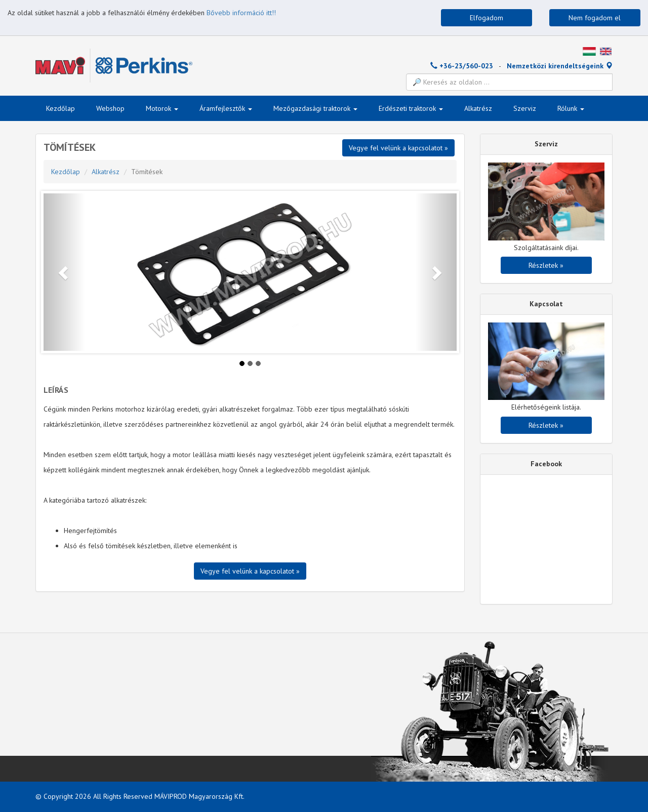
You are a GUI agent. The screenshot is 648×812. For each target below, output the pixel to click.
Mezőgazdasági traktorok (315, 108)
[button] (64, 272)
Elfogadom (487, 18)
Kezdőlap (60, 108)
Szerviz (525, 108)
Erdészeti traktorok (411, 108)
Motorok (162, 108)
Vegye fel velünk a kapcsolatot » (398, 148)
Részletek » (546, 265)
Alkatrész (478, 108)
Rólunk (571, 108)
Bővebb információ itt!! (241, 13)
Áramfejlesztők (226, 108)
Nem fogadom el (595, 18)
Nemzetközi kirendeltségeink (560, 66)
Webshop (110, 108)
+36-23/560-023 (462, 66)
